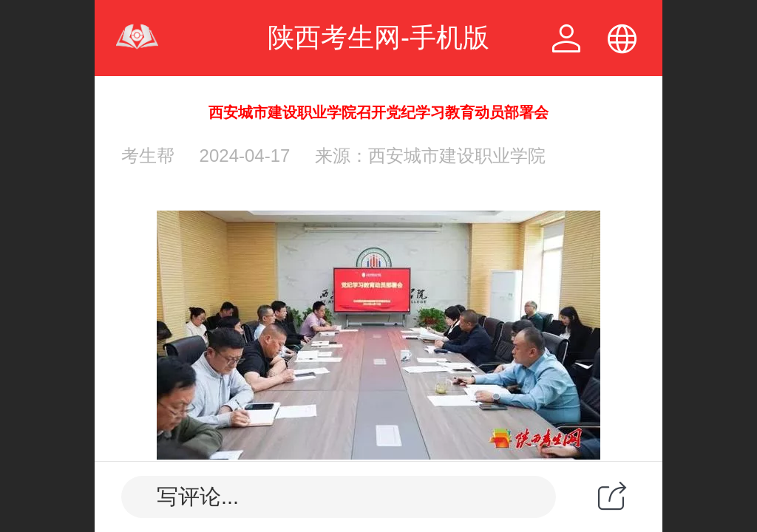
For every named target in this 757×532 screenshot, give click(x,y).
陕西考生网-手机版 (378, 37)
